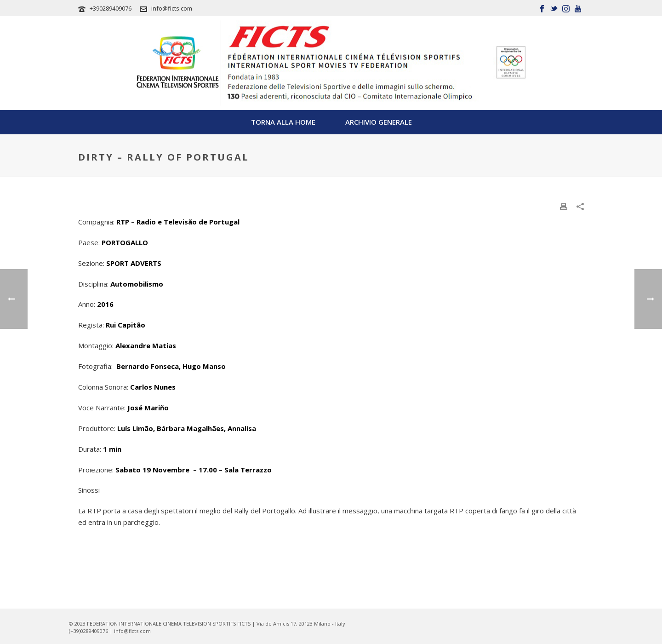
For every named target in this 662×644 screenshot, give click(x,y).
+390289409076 (111, 8)
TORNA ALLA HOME (283, 122)
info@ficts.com (172, 8)
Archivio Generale (379, 122)
